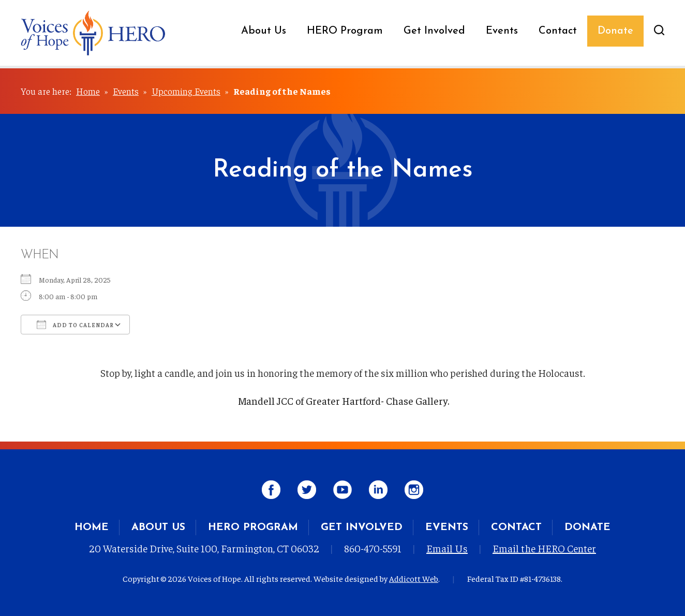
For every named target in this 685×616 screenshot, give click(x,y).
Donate (615, 31)
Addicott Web (414, 578)
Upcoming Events (186, 91)
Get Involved (434, 31)
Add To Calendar (75, 325)
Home (88, 91)
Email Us (447, 548)
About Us (264, 31)
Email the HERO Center (544, 548)
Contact (558, 31)
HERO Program (345, 31)
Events (502, 31)
